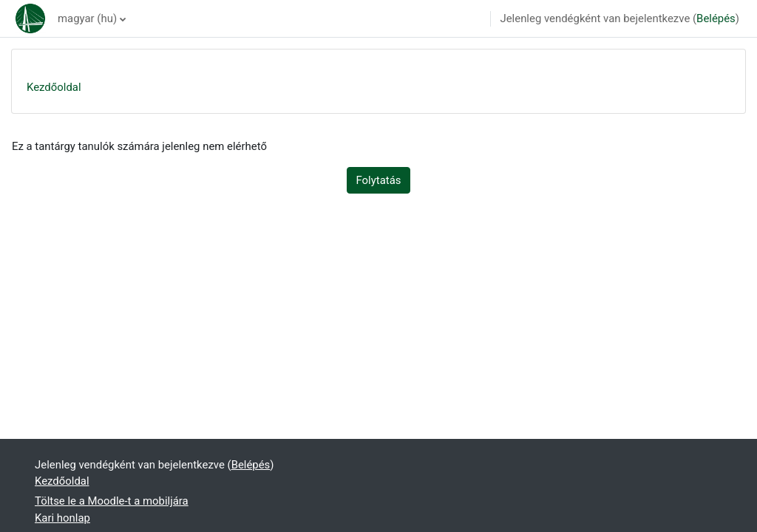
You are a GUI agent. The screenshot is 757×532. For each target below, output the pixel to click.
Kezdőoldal (54, 87)
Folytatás (379, 180)
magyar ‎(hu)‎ (87, 18)
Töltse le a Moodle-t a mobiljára (112, 501)
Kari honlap (62, 518)
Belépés (716, 18)
